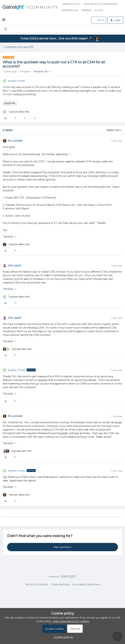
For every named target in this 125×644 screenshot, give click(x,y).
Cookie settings (60, 584)
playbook (10, 103)
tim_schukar (15, 141)
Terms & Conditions (36, 584)
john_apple (14, 265)
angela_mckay (16, 81)
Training (87, 10)
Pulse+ (99, 10)
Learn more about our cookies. (71, 621)
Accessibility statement (86, 584)
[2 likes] (17, 349)
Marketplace (70, 10)
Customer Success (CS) (19, 47)
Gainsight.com (71, 4)
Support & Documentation (101, 4)
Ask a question (62, 547)
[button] (4, 21)
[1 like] (16, 112)
